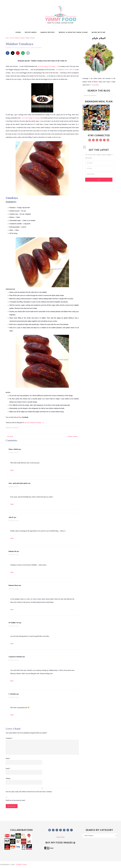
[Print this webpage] (28, 53)
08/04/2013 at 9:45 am (14, 521)
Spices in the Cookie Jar (68, 70)
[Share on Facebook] (8, 53)
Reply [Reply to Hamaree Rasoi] (12, 610)
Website (8, 778)
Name (8, 758)
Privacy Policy (60, 837)
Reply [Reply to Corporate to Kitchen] (12, 681)
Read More (96, 85)
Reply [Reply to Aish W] (12, 538)
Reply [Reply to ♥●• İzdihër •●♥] (12, 644)
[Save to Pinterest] (18, 53)
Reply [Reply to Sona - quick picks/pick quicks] (12, 504)
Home (7, 38)
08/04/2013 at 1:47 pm (14, 555)
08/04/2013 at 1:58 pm (14, 589)
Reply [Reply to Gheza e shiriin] (12, 470)
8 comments (15, 428)
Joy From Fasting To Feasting (17, 38)
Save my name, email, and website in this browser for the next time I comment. (29, 792)
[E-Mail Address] (99, 174)
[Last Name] (99, 169)
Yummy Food (60, 15)
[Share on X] (13, 53)
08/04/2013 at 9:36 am (14, 487)
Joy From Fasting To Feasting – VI (48, 66)
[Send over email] (23, 53)
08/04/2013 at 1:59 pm (14, 626)
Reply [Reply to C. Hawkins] (12, 715)
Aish (57, 70)
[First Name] (99, 163)
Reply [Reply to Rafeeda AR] (12, 572)
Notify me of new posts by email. (16, 800)
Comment (9, 738)
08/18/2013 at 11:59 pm (14, 697)
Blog (20, 417)
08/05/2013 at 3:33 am (14, 660)
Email (8, 768)
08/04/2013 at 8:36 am (14, 453)
